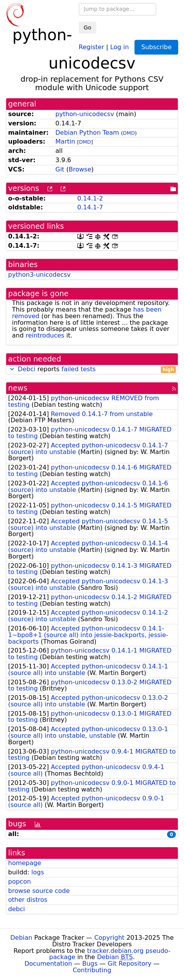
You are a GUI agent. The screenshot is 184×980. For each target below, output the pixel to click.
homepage (25, 863)
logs (38, 872)
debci (16, 909)
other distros (28, 900)
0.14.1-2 (90, 198)
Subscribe (156, 47)
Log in (119, 47)
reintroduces (45, 335)
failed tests (78, 369)
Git (60, 169)
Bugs (90, 964)
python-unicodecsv (85, 114)
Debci (27, 369)
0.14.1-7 (90, 207)
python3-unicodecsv (39, 275)
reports (92, 369)
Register (92, 47)
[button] (12, 369)
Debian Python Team (87, 133)
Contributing (92, 970)
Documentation (48, 964)
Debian (21, 938)
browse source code (39, 891)
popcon (20, 881)
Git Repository (129, 964)
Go (88, 27)
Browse (80, 169)
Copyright (109, 938)
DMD (129, 133)
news (18, 388)
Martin (65, 141)
